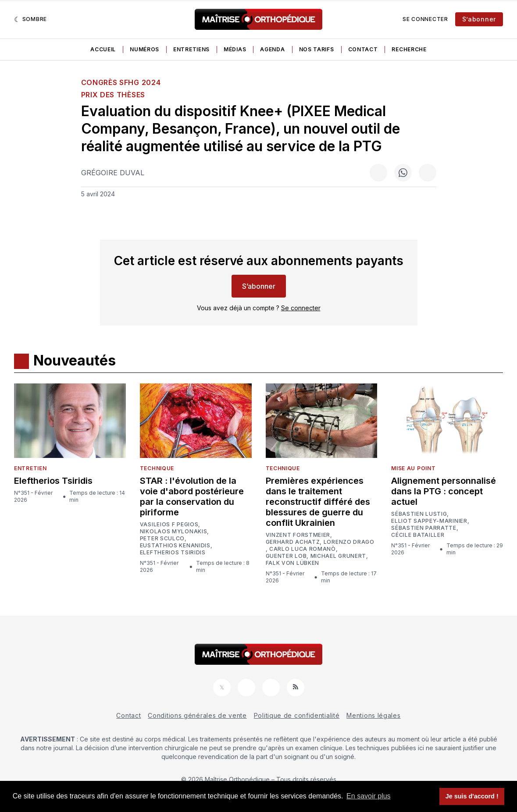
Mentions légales (373, 715)
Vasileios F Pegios (169, 525)
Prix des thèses (113, 95)
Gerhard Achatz (293, 542)
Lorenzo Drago (349, 542)
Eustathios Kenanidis (175, 546)
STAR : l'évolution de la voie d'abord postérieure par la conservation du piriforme (192, 496)
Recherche (409, 49)
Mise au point (413, 468)
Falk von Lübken (293, 563)
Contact (363, 49)
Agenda (272, 49)
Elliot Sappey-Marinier (429, 521)
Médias (235, 49)
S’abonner (479, 19)
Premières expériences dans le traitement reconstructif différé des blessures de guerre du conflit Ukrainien (318, 502)
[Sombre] (30, 19)
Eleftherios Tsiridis (53, 481)
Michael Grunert (339, 556)
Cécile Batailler (418, 535)
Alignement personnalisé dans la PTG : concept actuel (444, 491)
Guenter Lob (286, 556)
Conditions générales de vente (197, 715)
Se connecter (425, 19)
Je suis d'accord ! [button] (472, 796)
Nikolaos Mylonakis (174, 532)
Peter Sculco (162, 539)
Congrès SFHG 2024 (121, 82)
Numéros (144, 49)
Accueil (103, 49)
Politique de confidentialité (297, 715)
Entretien (30, 468)
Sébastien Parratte (424, 528)
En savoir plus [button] (369, 796)
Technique (157, 468)
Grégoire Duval (113, 173)
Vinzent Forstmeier (298, 535)
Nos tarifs (317, 49)
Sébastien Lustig (419, 514)
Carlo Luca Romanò (303, 549)
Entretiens (191, 49)
